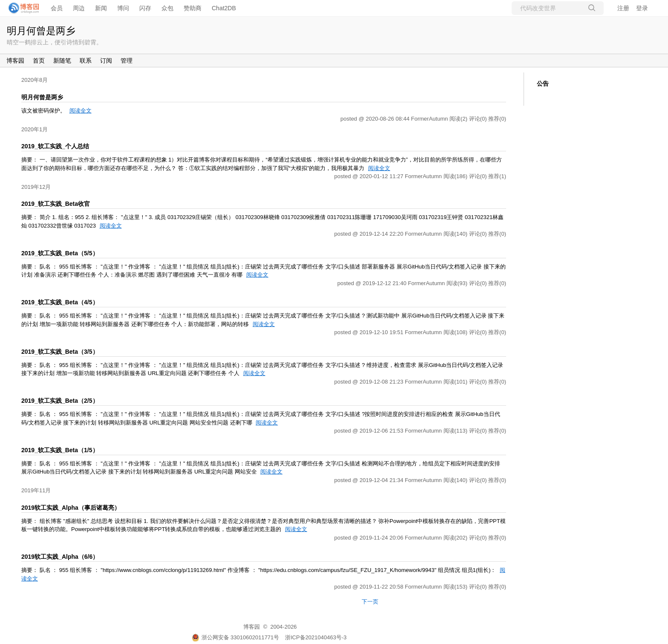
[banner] (21, 8)
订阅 (106, 61)
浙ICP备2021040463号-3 (316, 637)
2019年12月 (36, 187)
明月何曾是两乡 (41, 31)
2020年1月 (35, 129)
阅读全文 (81, 111)
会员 (57, 8)
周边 (79, 8)
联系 (86, 61)
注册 (623, 8)
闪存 (145, 8)
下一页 (370, 602)
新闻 (101, 8)
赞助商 (193, 8)
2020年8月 (35, 80)
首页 (39, 61)
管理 (127, 61)
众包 (167, 8)
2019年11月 (36, 490)
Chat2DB (224, 8)
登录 (642, 8)
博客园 (15, 61)
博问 (123, 8)
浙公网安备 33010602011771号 (236, 637)
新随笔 (62, 61)
